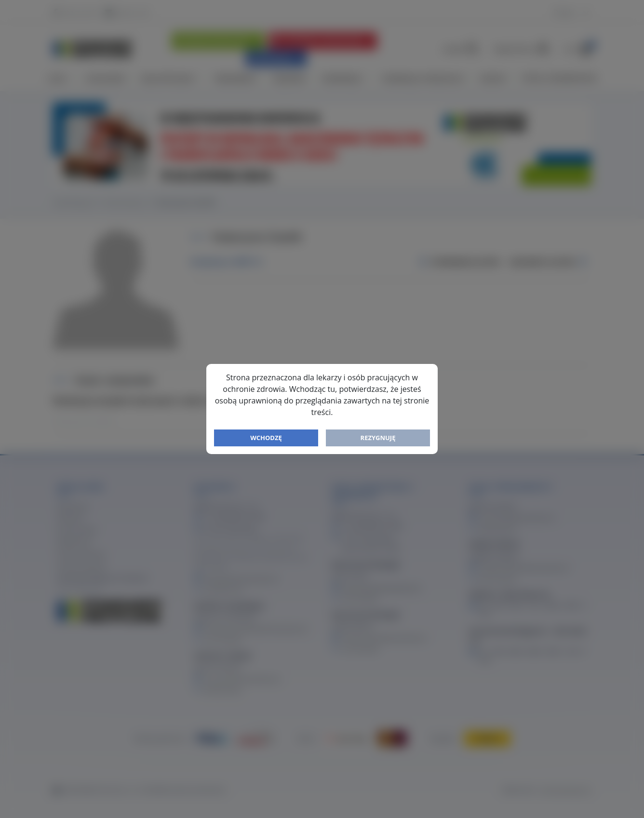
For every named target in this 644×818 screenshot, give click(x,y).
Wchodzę (266, 438)
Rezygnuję (378, 438)
